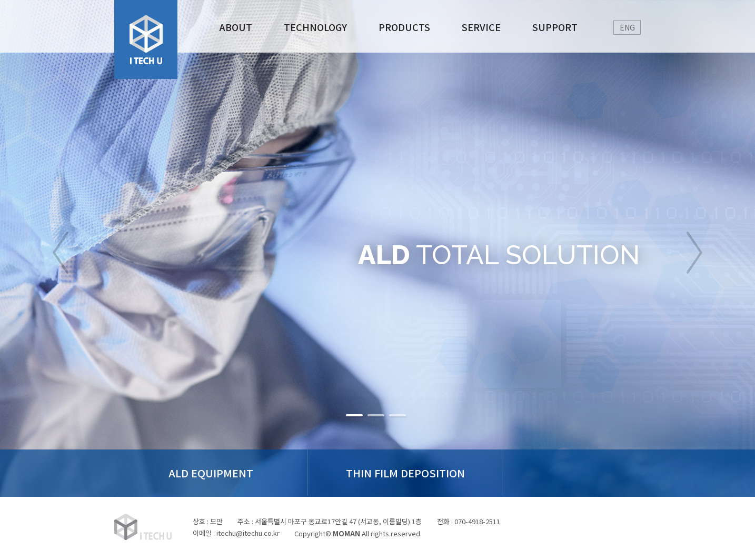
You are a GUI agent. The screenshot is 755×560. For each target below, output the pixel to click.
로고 (146, 39)
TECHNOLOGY (315, 27)
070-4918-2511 (479, 521)
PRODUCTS (404, 27)
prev (61, 253)
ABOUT (236, 27)
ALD (202, 473)
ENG (627, 27)
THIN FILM (377, 473)
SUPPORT (555, 27)
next (694, 253)
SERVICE (481, 27)
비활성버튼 (355, 415)
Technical (553, 473)
